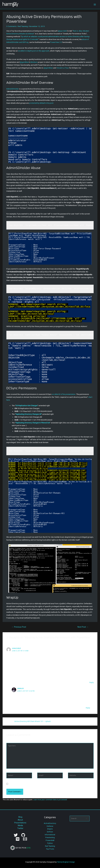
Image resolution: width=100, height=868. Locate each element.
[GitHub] (23, 835)
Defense (50, 826)
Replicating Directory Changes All (28, 414)
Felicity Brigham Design (66, 862)
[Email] (25, 839)
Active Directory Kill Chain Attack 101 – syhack (33, 721)
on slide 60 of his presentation (64, 394)
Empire (50, 829)
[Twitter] (16, 835)
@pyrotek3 (63, 31)
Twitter (20, 828)
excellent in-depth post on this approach (34, 51)
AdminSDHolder (13, 89)
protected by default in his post (41, 103)
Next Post (83, 627)
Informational (50, 835)
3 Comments (11, 26)
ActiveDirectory (50, 823)
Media (20, 825)
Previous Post (19, 627)
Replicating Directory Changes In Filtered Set (33, 423)
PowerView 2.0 (56, 42)
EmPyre (50, 832)
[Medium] (18, 839)
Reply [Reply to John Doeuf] (92, 682)
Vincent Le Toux (63, 68)
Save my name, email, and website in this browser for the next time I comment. (40, 784)
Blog (20, 817)
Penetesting (50, 837)
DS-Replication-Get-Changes (27, 405)
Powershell (50, 840)
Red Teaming (23, 26)
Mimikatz (34, 62)
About (20, 820)
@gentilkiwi (24, 62)
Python (50, 843)
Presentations (20, 823)
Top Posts (50, 849)
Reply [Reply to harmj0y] (88, 708)
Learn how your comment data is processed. (50, 800)
